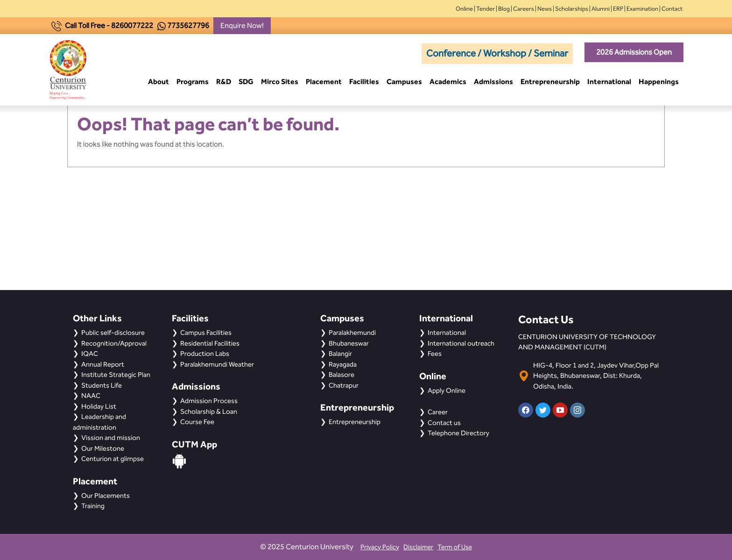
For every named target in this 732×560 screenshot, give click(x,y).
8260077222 (132, 25)
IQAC (90, 354)
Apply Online (447, 390)
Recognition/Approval (114, 343)
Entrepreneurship (550, 82)
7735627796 (188, 25)
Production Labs (205, 354)
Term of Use (455, 547)
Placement (324, 82)
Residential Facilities (210, 343)
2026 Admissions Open (634, 52)
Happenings (659, 82)
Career (438, 412)
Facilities (364, 82)
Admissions (493, 82)
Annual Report (103, 364)
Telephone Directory (458, 433)
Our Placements (106, 496)
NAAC (91, 396)
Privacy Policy (380, 547)
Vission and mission (111, 438)
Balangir (340, 354)
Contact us (444, 423)
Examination (642, 9)
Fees (435, 354)
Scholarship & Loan (209, 411)
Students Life (102, 385)
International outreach (461, 343)
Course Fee (197, 422)
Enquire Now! (242, 25)
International (609, 82)
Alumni (601, 9)
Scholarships (572, 9)
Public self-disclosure (113, 333)
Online (464, 9)
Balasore (341, 375)
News (545, 9)
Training (93, 506)
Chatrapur (344, 385)
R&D (224, 82)
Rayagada (343, 364)
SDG (246, 82)
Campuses (404, 82)
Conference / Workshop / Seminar (497, 53)
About (158, 82)
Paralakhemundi (352, 333)
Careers (524, 9)
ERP (618, 9)
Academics (448, 82)
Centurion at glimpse (113, 459)
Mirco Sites (280, 82)
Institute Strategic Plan (116, 375)
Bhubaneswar (349, 343)
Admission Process (209, 401)
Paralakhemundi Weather (217, 364)
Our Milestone (103, 448)
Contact (672, 9)
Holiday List (99, 406)
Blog (504, 9)
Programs (193, 82)
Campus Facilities (206, 333)
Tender (486, 9)
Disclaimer (418, 547)
